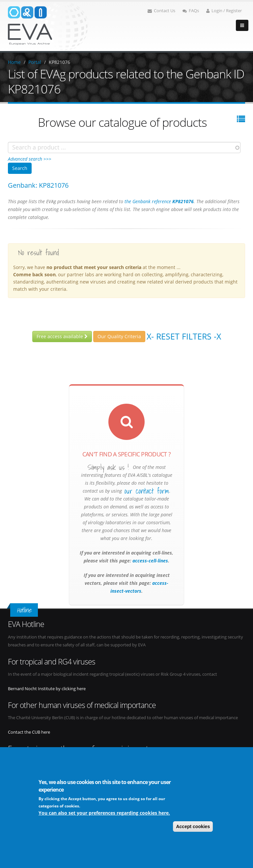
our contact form (147, 491)
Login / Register (224, 11)
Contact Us (161, 11)
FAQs (191, 11)
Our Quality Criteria (119, 336)
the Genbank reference (159, 201)
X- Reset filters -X (184, 336)
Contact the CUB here (29, 732)
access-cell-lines (150, 561)
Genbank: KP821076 (38, 185)
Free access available (62, 336)
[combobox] (124, 148)
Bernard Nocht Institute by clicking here (47, 689)
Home (14, 62)
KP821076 (59, 62)
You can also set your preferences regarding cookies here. (104, 813)
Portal (35, 62)
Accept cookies (193, 827)
